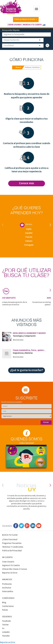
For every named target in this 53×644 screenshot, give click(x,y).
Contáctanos (8, 606)
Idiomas (29, 224)
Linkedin (6, 632)
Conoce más (27, 183)
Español (29, 233)
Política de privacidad (12, 551)
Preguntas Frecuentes (12, 543)
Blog (4, 603)
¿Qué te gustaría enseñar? (26, 370)
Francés (29, 237)
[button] (44, 25)
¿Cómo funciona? (26, 443)
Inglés (29, 229)
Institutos (7, 588)
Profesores (7, 584)
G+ (3, 629)
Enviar (46, 422)
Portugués (29, 245)
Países (5, 610)
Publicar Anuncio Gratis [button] (26, 19)
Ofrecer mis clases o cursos (15, 569)
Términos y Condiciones (13, 547)
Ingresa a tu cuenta (32, 25)
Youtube (6, 636)
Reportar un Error (10, 573)
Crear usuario (15, 25)
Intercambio (8, 592)
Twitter (5, 625)
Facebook (6, 621)
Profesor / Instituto (32, 67)
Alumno (18, 67)
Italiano (29, 241)
